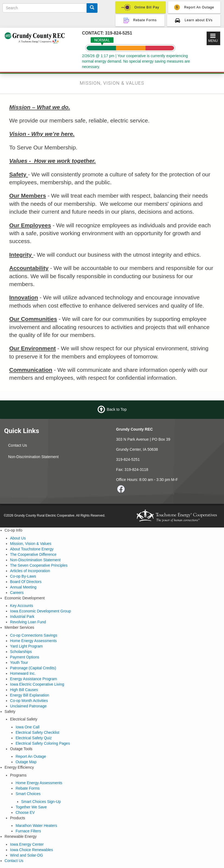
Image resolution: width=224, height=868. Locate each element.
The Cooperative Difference (33, 554)
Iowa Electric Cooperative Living (37, 684)
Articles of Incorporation (30, 571)
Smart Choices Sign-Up (41, 802)
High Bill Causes (24, 690)
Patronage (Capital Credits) (33, 668)
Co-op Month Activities (29, 701)
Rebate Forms (28, 788)
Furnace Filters (28, 831)
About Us (18, 538)
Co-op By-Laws (23, 576)
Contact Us (18, 445)
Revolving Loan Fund (28, 622)
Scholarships (21, 652)
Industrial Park (22, 617)
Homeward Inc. (23, 673)
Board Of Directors (26, 582)
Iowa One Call (27, 727)
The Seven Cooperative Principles (39, 565)
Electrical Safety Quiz (34, 738)
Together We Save (31, 807)
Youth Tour (19, 662)
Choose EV (25, 812)
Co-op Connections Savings (34, 635)
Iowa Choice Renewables (31, 850)
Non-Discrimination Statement (33, 457)
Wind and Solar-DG (26, 855)
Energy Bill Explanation (30, 695)
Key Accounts (22, 606)
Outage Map (26, 762)
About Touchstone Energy (32, 549)
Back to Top (117, 409)
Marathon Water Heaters (36, 826)
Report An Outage (31, 756)
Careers (17, 593)
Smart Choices (28, 794)
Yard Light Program (26, 646)
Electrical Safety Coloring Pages (43, 743)
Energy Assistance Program (34, 679)
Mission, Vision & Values (31, 544)
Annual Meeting (23, 587)
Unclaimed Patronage (28, 706)
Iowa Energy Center (27, 844)
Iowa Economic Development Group (40, 611)
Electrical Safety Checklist (37, 732)
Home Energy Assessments (33, 641)
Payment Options (25, 657)
